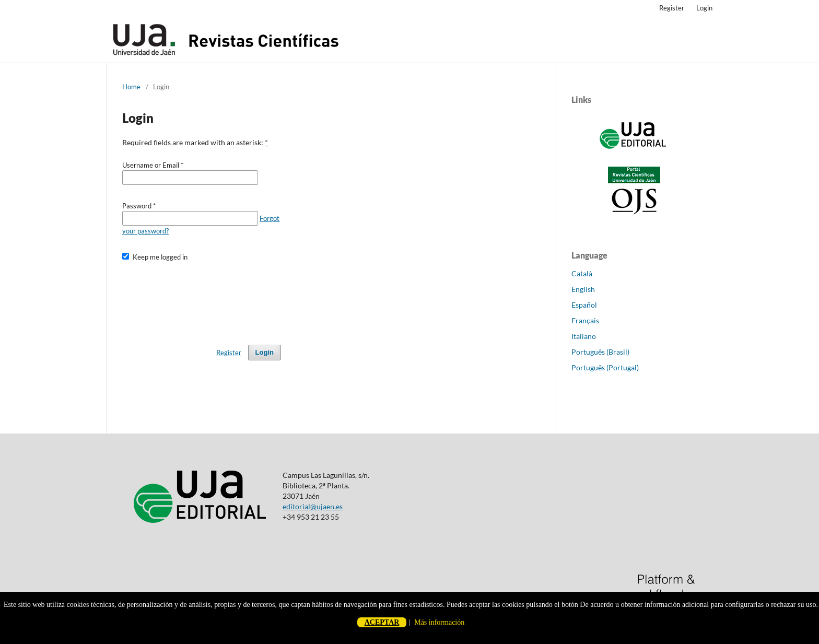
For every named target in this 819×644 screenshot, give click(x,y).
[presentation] (202, 298)
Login (704, 8)
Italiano (584, 336)
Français (585, 320)
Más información (439, 622)
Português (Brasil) (600, 352)
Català (582, 273)
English (583, 289)
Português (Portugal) (605, 367)
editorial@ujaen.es (313, 506)
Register (672, 8)
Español (584, 305)
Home (131, 87)
